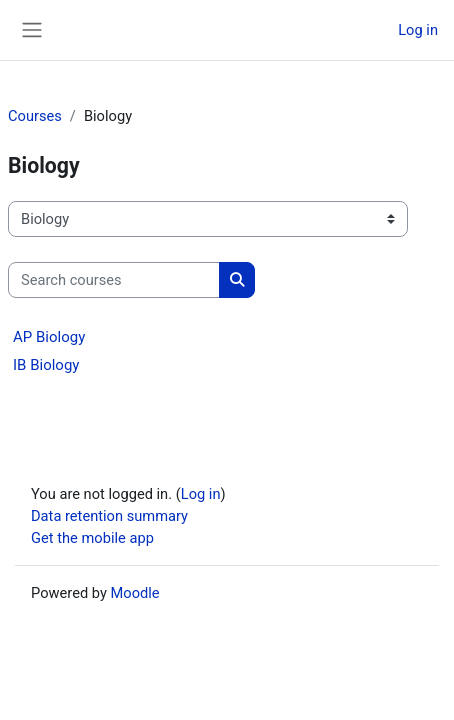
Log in (418, 30)
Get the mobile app (92, 538)
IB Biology (46, 365)
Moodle (135, 593)
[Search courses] (114, 280)
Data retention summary (109, 516)
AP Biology (49, 337)
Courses (35, 116)
